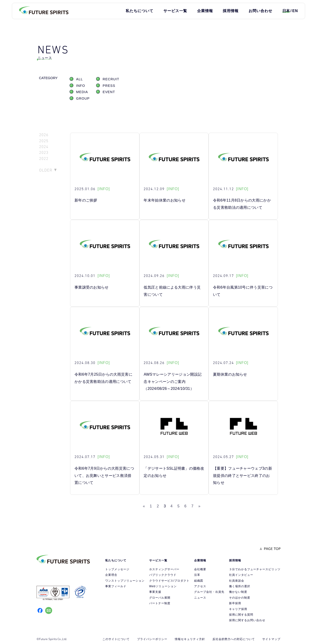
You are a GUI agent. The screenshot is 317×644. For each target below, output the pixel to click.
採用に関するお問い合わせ (247, 620)
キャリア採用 (238, 609)
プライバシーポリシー (152, 639)
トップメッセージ (117, 569)
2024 (44, 147)
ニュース (200, 598)
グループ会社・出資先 (209, 592)
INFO (81, 86)
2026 (44, 135)
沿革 (197, 575)
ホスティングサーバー (164, 569)
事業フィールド (116, 586)
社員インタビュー (241, 575)
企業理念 (111, 575)
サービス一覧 (175, 11)
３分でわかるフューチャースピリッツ (255, 569)
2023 (44, 153)
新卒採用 (235, 603)
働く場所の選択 (240, 586)
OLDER (46, 170)
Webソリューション (163, 586)
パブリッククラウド (163, 575)
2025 (44, 141)
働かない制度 (238, 592)
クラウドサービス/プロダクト (169, 581)
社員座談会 (237, 581)
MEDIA (82, 92)
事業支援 (155, 592)
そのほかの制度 (240, 598)
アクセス (200, 586)
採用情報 (231, 11)
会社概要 (200, 569)
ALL (79, 79)
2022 (44, 159)
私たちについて (140, 11)
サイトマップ (271, 639)
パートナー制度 (160, 603)
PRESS (109, 86)
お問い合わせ (260, 11)
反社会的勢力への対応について (234, 639)
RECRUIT (111, 79)
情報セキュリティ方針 (190, 639)
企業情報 (205, 11)
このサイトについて (116, 639)
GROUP (83, 98)
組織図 (199, 581)
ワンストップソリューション (125, 581)
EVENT (109, 92)
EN (295, 11)
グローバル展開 (160, 598)
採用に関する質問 (241, 615)
